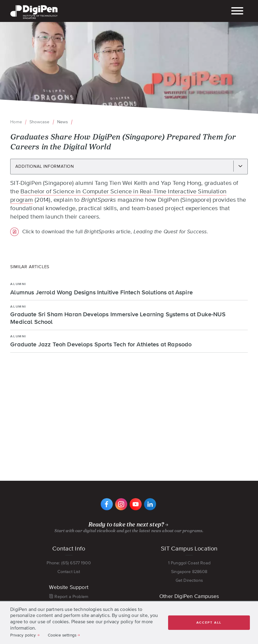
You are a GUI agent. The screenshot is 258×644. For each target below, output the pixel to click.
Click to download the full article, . (115, 232)
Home (16, 122)
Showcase (39, 122)
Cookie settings (62, 635)
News (63, 122)
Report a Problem (71, 596)
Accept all (209, 623)
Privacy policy (23, 635)
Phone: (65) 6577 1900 (69, 563)
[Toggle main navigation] (237, 12)
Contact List (69, 572)
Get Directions (189, 580)
